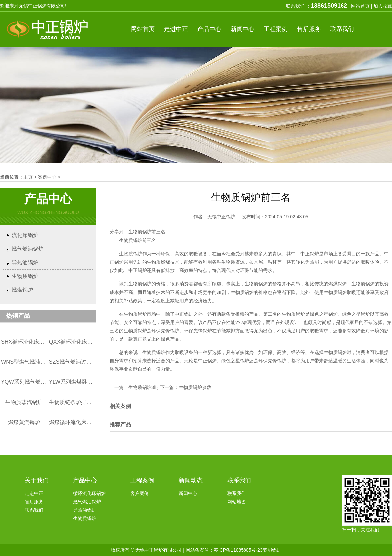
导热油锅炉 (25, 263)
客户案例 (140, 493)
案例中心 (47, 177)
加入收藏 (383, 6)
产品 (209, 29)
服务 (309, 29)
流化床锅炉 (25, 235)
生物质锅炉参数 (195, 387)
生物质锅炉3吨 (144, 387)
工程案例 (142, 480)
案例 (276, 29)
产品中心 (85, 480)
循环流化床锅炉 (89, 493)
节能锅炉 (272, 550)
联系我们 (34, 510)
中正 (176, 29)
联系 (342, 29)
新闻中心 (188, 493)
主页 (28, 177)
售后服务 (34, 502)
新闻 (243, 29)
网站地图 (237, 502)
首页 (143, 29)
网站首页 (360, 6)
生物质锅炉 (25, 276)
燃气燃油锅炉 (28, 249)
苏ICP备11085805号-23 (238, 550)
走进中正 (34, 493)
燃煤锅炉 (22, 290)
